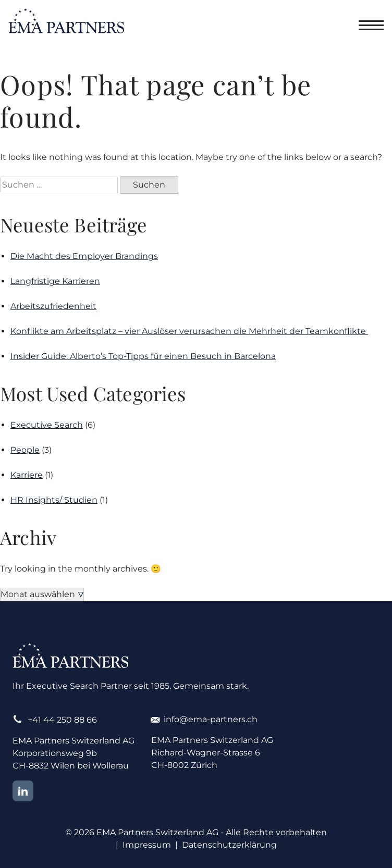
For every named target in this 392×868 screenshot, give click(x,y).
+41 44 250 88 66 (62, 720)
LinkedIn (23, 791)
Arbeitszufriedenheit (53, 306)
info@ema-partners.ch (211, 719)
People (25, 450)
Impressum (147, 845)
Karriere (27, 475)
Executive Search (47, 425)
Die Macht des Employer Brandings (84, 256)
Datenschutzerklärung (229, 845)
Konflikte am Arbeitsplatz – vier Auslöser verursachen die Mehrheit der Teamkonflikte (189, 331)
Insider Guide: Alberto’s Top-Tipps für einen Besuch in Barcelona (143, 356)
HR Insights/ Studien (54, 500)
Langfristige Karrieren (55, 281)
